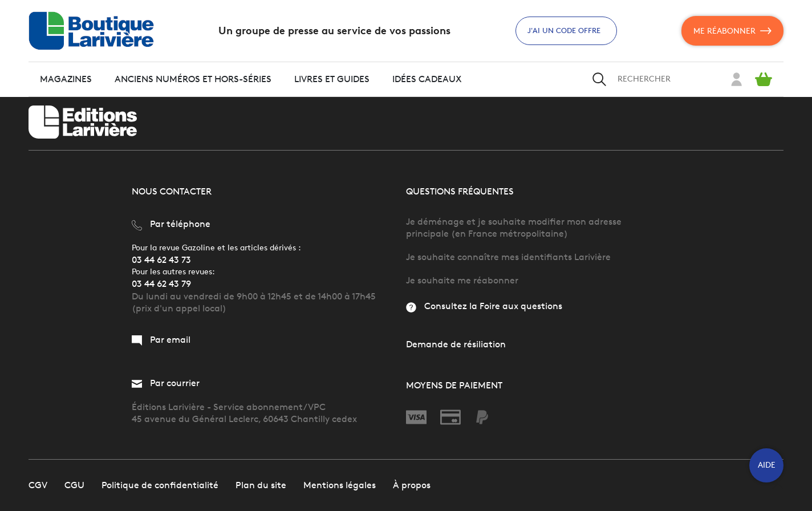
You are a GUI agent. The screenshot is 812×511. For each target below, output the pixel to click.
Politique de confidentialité (160, 485)
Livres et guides (332, 79)
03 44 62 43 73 (161, 260)
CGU (74, 485)
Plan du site (261, 485)
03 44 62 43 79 (161, 284)
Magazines (66, 79)
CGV (38, 485)
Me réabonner (732, 31)
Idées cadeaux (427, 79)
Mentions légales (340, 485)
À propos (412, 485)
